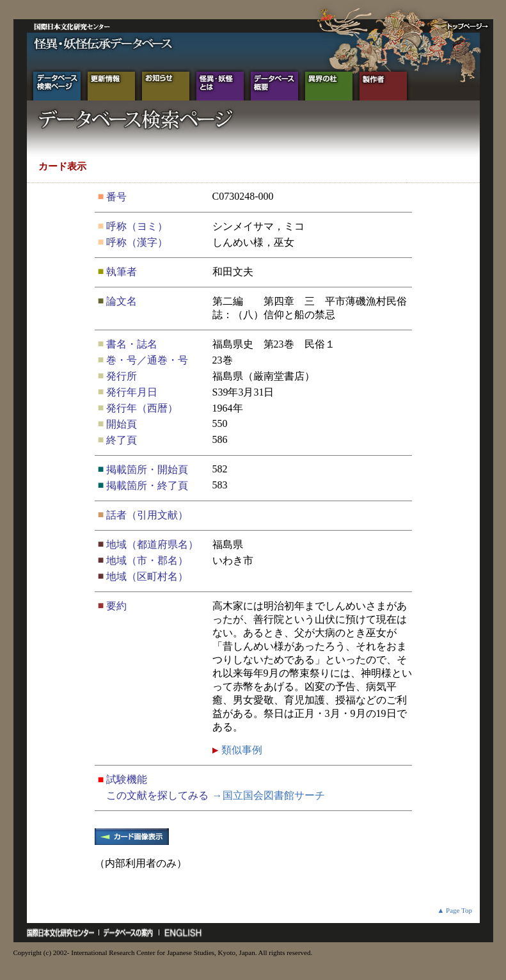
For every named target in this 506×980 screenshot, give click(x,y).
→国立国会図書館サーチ (269, 795)
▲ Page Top (455, 910)
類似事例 (241, 750)
